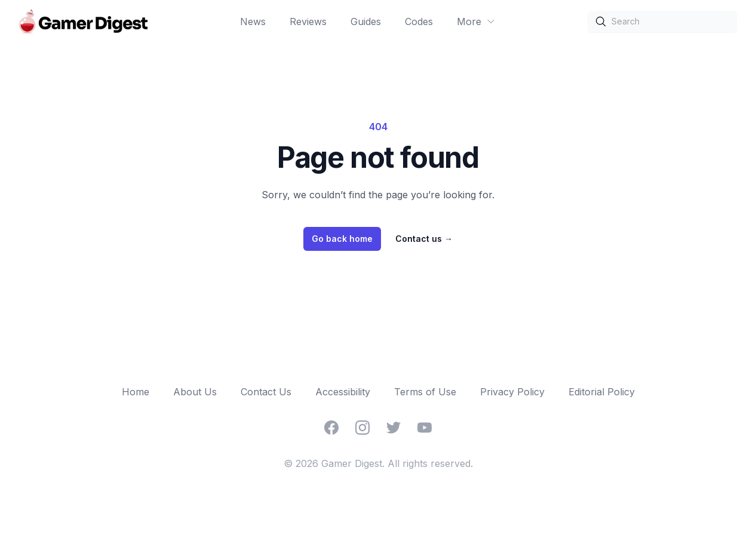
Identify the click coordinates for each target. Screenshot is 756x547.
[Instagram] (362, 428)
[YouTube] (425, 428)
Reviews (308, 21)
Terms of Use (425, 392)
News (253, 21)
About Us (195, 392)
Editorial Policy (602, 392)
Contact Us (266, 392)
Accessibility (343, 392)
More (476, 21)
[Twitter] (394, 428)
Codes (419, 21)
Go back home (342, 239)
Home (136, 392)
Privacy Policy (512, 392)
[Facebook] (331, 428)
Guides (366, 21)
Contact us (424, 239)
